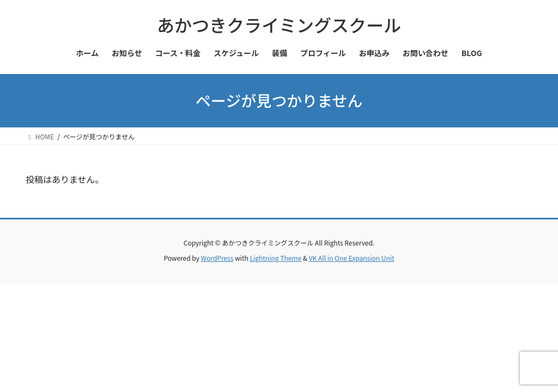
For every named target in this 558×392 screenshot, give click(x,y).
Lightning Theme (275, 258)
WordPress (217, 258)
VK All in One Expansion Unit (352, 258)
